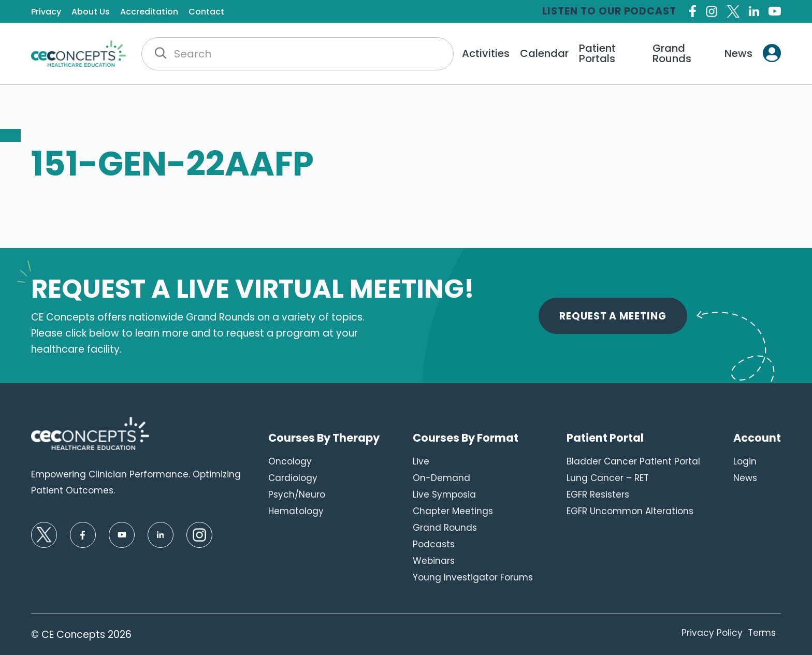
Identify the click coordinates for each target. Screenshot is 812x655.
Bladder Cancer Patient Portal (633, 461)
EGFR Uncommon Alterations (630, 511)
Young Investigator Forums (473, 577)
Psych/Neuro (297, 494)
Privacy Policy (712, 633)
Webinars (434, 561)
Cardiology (293, 478)
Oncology (290, 461)
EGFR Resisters (598, 494)
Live (421, 461)
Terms (762, 633)
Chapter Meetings (453, 511)
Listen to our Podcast (609, 11)
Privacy (46, 12)
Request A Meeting (613, 316)
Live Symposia (444, 494)
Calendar (544, 53)
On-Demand (441, 478)
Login (745, 461)
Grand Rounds (672, 53)
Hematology (296, 511)
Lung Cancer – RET (608, 478)
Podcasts (434, 544)
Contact (206, 12)
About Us (91, 12)
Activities (486, 53)
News (738, 53)
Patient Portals (597, 53)
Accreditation (149, 12)
